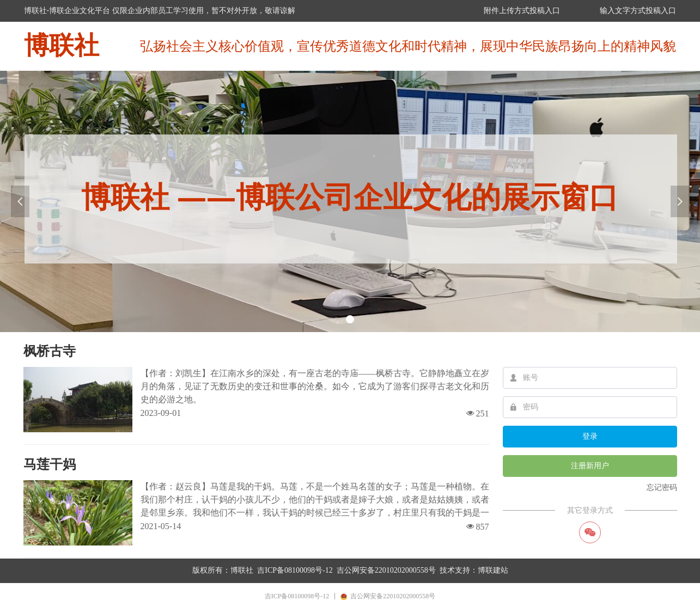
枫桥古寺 (50, 351)
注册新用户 (590, 466)
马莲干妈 (50, 464)
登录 (590, 436)
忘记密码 (662, 488)
